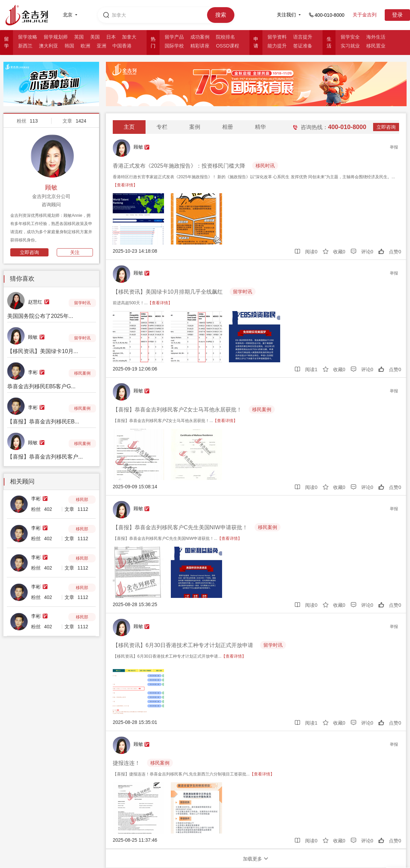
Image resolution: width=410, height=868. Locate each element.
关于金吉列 (365, 15)
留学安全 (350, 37)
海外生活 (376, 37)
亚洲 (101, 46)
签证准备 (303, 46)
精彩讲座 (200, 46)
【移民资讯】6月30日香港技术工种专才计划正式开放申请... (179, 656)
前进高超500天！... (142, 303)
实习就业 (350, 46)
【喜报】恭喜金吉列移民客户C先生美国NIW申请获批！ (180, 527)
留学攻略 (28, 37)
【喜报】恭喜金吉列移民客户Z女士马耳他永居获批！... (175, 421)
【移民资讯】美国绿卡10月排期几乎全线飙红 (168, 292)
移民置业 (376, 46)
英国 (79, 37)
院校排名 (225, 37)
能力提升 (277, 46)
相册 (228, 127)
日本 (111, 37)
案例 (195, 127)
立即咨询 (29, 252)
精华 (260, 127)
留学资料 (277, 37)
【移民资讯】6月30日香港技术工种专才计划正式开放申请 (183, 645)
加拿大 (129, 37)
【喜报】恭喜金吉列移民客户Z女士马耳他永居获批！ (177, 410)
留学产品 (174, 37)
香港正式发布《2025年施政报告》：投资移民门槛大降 (179, 166)
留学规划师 (56, 37)
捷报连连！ (126, 763)
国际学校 (174, 46)
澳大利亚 (49, 46)
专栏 (162, 127)
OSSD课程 (228, 46)
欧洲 (85, 46)
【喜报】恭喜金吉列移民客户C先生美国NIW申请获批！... (177, 538)
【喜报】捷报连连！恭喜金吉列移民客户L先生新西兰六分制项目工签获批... (194, 774)
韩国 (69, 46)
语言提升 (303, 37)
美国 (95, 37)
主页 (129, 127)
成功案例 (200, 37)
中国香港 (122, 46)
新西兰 (25, 46)
